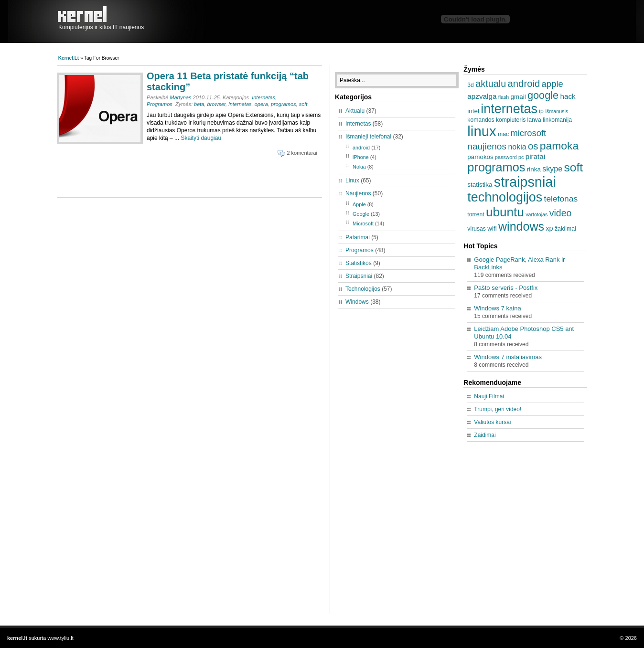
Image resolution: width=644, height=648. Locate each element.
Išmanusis (557, 111)
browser (217, 104)
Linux (352, 181)
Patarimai (358, 237)
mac (503, 134)
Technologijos (363, 289)
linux (482, 131)
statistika (480, 185)
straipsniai (525, 182)
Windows (357, 302)
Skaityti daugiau (201, 138)
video (561, 213)
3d (471, 85)
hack (568, 96)
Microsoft (363, 223)
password (506, 157)
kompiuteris (511, 120)
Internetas (263, 97)
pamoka (559, 146)
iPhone (361, 157)
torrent (476, 214)
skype (552, 169)
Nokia (359, 167)
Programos (160, 104)
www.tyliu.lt (60, 638)
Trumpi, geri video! (498, 409)
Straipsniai (359, 276)
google (543, 95)
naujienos (487, 146)
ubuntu (505, 212)
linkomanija (557, 120)
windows (521, 226)
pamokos (480, 157)
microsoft (528, 133)
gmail (518, 97)
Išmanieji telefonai (368, 137)
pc (521, 157)
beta (199, 104)
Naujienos (358, 193)
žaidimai (565, 229)
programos (284, 104)
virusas (477, 229)
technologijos (505, 197)
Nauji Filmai (489, 396)
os (533, 146)
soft (303, 104)
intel (473, 111)
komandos (481, 120)
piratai (536, 156)
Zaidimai (485, 435)
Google (361, 214)
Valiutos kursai (492, 422)
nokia (517, 147)
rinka (534, 169)
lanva (534, 120)
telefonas (561, 199)
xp (549, 228)
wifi (492, 228)
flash (504, 97)
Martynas (180, 97)
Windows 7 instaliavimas (508, 357)
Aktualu (355, 111)
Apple (359, 204)
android (361, 148)
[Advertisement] (171, 176)
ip (541, 111)
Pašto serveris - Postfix (506, 288)
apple (553, 84)
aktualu (491, 84)
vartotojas (537, 214)
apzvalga (482, 96)
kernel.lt (85, 14)
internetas (240, 104)
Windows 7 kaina (497, 308)
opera (261, 104)
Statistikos (359, 263)
